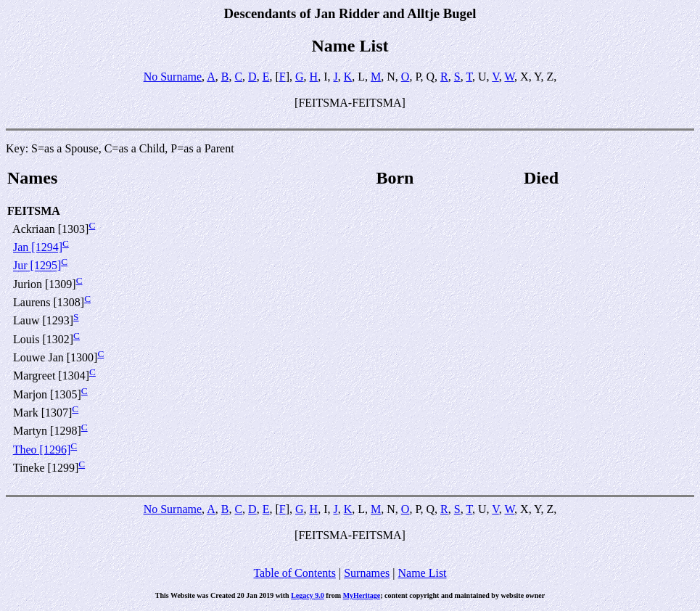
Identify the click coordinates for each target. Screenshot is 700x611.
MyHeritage (362, 595)
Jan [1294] (38, 247)
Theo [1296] (42, 450)
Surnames (367, 573)
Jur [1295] (37, 266)
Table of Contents (295, 573)
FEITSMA (34, 211)
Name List (422, 573)
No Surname (173, 77)
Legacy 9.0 (308, 595)
